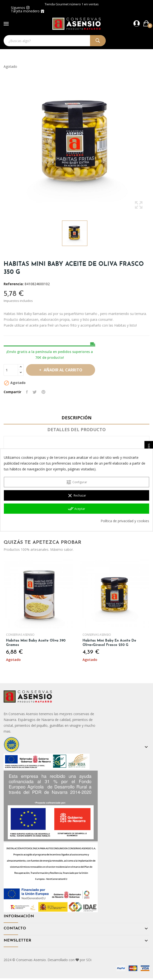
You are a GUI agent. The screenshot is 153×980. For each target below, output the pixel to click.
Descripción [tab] (76, 418)
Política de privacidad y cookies (125, 521)
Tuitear (35, 392)
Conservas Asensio (20, 635)
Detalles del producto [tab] (76, 429)
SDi (89, 960)
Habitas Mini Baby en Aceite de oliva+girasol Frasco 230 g (109, 643)
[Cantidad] (11, 370)
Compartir (27, 392)
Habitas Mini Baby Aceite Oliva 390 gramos (36, 643)
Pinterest (43, 392)
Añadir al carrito (63, 370)
